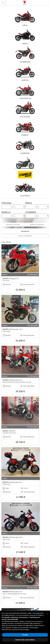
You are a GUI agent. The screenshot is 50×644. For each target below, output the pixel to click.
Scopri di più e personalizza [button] (25, 640)
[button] (47, 614)
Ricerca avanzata (37, 225)
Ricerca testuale (13, 225)
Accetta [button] (25, 635)
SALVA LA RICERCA (25, 236)
